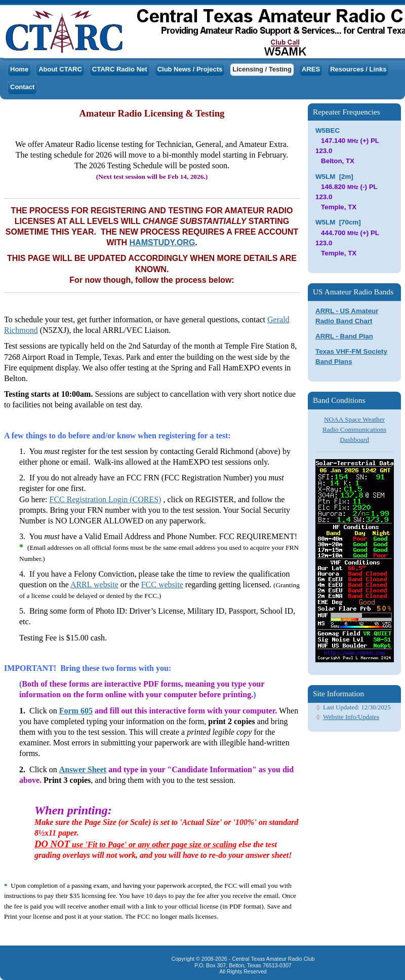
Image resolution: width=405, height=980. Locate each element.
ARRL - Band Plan (344, 336)
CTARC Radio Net (120, 69)
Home (19, 69)
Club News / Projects (190, 69)
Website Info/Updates (351, 717)
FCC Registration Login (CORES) (106, 499)
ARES (311, 69)
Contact (22, 87)
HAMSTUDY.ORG (163, 242)
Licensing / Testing (262, 69)
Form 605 (76, 711)
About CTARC (60, 69)
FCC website (162, 585)
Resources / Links (358, 69)
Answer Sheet (83, 769)
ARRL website (94, 585)
